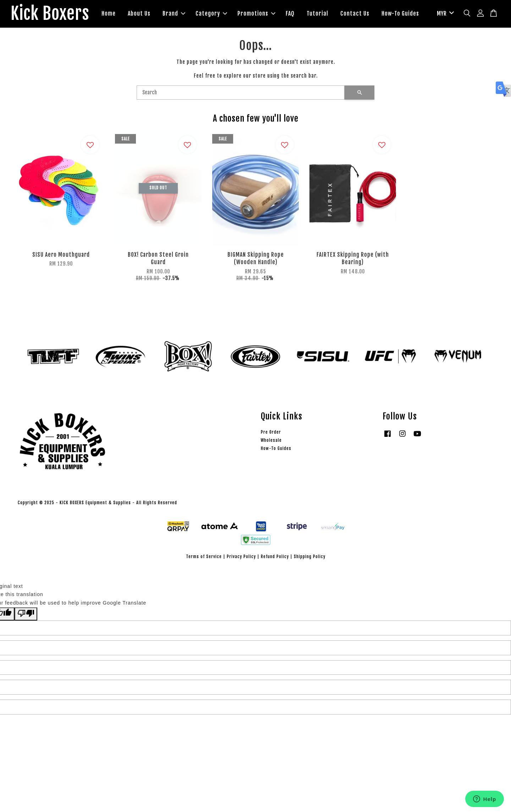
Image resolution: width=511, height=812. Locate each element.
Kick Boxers (50, 14)
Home (109, 13)
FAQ (290, 13)
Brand (174, 13)
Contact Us (355, 13)
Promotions (256, 13)
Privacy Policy (241, 557)
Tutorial (317, 13)
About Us (139, 13)
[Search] (241, 93)
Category (211, 13)
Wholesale (271, 440)
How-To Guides (400, 13)
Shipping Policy (310, 557)
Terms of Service (204, 557)
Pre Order (271, 432)
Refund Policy (275, 557)
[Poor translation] (26, 614)
